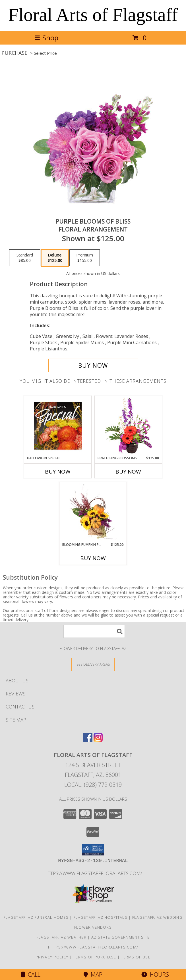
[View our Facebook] (88, 740)
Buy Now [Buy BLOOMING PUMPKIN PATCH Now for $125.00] (93, 558)
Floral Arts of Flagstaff (93, 15)
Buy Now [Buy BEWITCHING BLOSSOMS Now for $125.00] (128, 472)
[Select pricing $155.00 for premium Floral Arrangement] (85, 258)
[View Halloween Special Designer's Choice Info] (58, 426)
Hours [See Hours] (155, 974)
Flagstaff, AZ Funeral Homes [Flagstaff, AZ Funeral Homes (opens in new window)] (36, 917)
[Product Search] (94, 631)
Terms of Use (136, 957)
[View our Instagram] (98, 740)
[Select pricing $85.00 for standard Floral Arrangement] (25, 258)
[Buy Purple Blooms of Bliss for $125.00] (93, 365)
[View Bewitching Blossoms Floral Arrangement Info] (128, 426)
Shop (46, 38)
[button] (93, 850)
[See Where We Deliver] (93, 664)
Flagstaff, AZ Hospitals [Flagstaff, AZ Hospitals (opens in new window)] (100, 917)
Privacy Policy (52, 957)
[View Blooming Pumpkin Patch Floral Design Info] (93, 512)
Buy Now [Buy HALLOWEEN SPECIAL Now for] (58, 472)
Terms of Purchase (95, 957)
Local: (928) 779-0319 (93, 785)
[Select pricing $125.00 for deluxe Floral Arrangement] (55, 258)
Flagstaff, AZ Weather (61, 937)
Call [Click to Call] (31, 974)
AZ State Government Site (120, 937)
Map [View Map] (93, 974)
